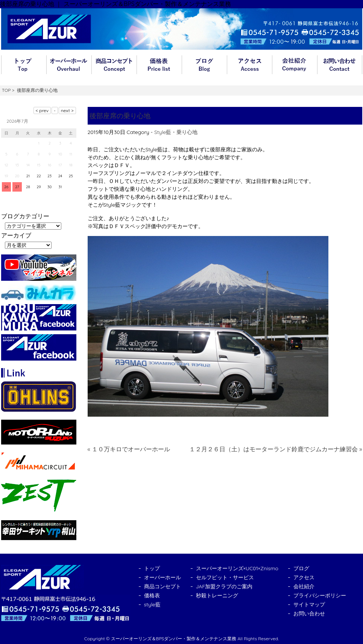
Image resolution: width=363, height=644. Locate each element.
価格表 (159, 65)
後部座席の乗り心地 (120, 116)
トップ (24, 65)
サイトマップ (309, 604)
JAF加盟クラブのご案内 (224, 586)
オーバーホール (69, 65)
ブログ (204, 65)
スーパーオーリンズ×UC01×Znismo (237, 568)
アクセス (249, 65)
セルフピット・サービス (225, 577)
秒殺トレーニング (217, 595)
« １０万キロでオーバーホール (129, 449)
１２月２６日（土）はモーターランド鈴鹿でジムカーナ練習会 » (276, 449)
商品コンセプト (114, 65)
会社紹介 (295, 65)
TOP (6, 90)
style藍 (152, 604)
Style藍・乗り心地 (176, 132)
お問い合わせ (340, 65)
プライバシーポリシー (320, 595)
